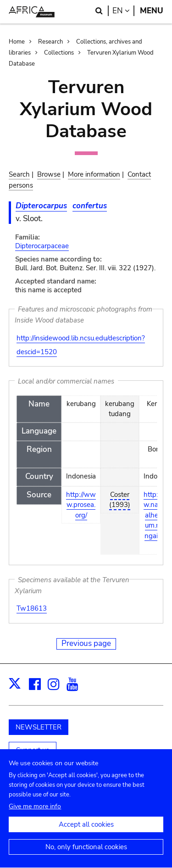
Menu (152, 11)
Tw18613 (32, 608)
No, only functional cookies (86, 855)
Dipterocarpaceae (42, 246)
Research (50, 42)
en (123, 11)
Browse (49, 174)
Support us (33, 750)
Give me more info (35, 815)
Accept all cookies (86, 833)
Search (19, 174)
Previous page (86, 643)
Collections (59, 53)
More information (94, 174)
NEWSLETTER (39, 727)
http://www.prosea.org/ (81, 505)
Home (17, 42)
